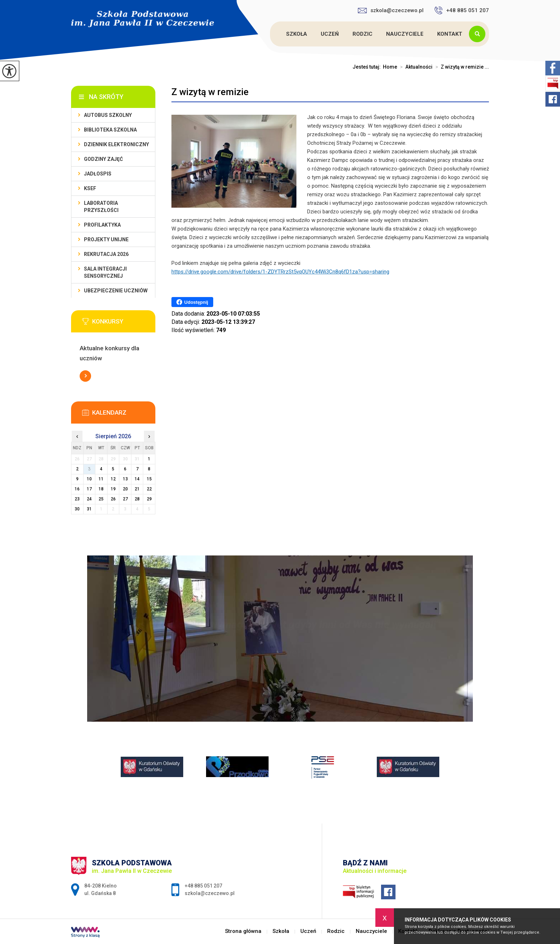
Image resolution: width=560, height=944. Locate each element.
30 (77, 509)
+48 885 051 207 (462, 10)
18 (101, 489)
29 (149, 499)
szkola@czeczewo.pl (391, 10)
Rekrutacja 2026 (106, 254)
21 (137, 489)
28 (137, 499)
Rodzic (362, 34)
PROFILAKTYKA (102, 225)
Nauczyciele (405, 34)
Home (390, 67)
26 (113, 499)
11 (101, 479)
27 (125, 499)
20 (125, 489)
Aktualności (415, 67)
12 (113, 479)
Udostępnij (192, 302)
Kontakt (450, 34)
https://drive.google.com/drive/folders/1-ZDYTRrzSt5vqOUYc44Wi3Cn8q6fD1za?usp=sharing (280, 272)
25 (101, 499)
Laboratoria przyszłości (101, 207)
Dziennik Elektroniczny (116, 144)
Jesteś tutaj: (368, 67)
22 (149, 489)
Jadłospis (98, 174)
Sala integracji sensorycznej (105, 272)
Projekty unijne (106, 239)
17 (89, 489)
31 (89, 509)
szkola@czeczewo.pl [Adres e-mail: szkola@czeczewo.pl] (210, 893)
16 (77, 489)
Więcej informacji (85, 376)
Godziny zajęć (103, 159)
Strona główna (271, 34)
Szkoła (297, 34)
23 (77, 499)
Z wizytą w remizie (210, 92)
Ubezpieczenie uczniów (116, 291)
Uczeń (330, 34)
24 (89, 499)
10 (89, 479)
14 (137, 479)
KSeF (90, 188)
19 (113, 489)
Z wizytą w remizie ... (461, 67)
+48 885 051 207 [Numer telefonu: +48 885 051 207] (203, 886)
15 (149, 479)
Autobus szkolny (108, 115)
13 (125, 479)
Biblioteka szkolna (110, 130)
